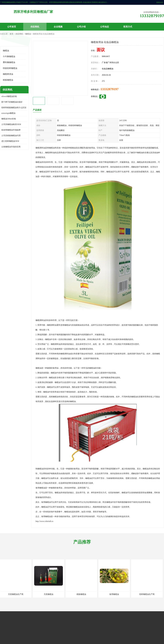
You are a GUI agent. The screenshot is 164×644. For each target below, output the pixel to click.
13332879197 (109, 89)
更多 (25, 90)
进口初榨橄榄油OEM (10, 141)
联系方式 (128, 27)
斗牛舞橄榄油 (9, 56)
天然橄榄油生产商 (16, 594)
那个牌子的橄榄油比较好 (12, 102)
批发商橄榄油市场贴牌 (11, 130)
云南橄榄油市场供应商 (11, 147)
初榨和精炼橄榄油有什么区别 (14, 108)
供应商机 (35, 27)
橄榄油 (28, 34)
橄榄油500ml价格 (9, 119)
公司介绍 (81, 27)
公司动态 (105, 27)
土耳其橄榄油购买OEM (11, 124)
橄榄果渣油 (8, 74)
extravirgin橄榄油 (8, 113)
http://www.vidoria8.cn (44, 521)
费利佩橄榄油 (9, 62)
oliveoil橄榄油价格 (9, 96)
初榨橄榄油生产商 (147, 594)
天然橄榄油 (49, 594)
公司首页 (12, 27)
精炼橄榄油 (8, 80)
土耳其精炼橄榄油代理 (11, 136)
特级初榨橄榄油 (10, 68)
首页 (11, 34)
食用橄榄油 (114, 594)
